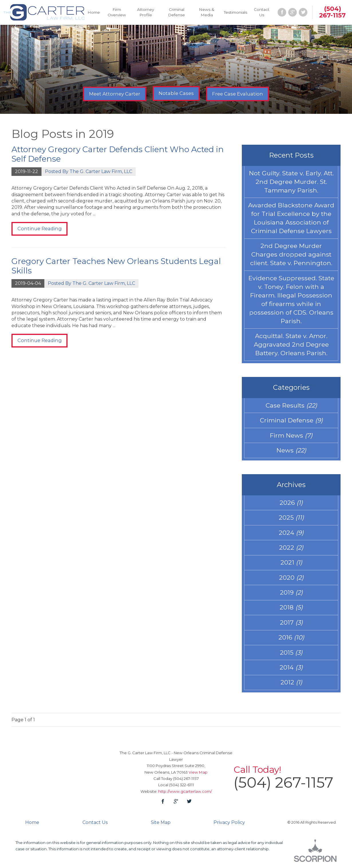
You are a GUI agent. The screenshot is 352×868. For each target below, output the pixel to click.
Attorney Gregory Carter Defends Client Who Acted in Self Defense (118, 154)
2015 (291, 656)
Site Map (161, 826)
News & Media (207, 12)
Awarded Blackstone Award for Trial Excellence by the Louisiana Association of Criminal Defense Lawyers (291, 219)
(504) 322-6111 (182, 788)
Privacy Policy (229, 826)
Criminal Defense (176, 12)
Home (94, 12)
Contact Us (262, 12)
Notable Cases (176, 93)
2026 (291, 505)
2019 (291, 595)
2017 (291, 625)
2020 (291, 580)
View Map (198, 776)
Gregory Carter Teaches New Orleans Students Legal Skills (116, 266)
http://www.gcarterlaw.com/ (185, 795)
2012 (291, 686)
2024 (291, 535)
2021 (291, 565)
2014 (291, 671)
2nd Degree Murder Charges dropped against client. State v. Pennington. (291, 255)
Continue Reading (40, 229)
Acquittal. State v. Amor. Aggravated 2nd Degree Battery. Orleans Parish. (291, 346)
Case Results (291, 407)
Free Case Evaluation (238, 94)
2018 (291, 611)
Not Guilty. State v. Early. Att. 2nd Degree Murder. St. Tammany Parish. (291, 182)
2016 (291, 641)
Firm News (291, 437)
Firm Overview (117, 12)
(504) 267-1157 (332, 12)
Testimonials (236, 12)
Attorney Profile (146, 12)
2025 (291, 520)
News (291, 452)
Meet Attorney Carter (115, 94)
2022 (291, 550)
